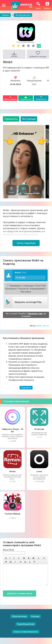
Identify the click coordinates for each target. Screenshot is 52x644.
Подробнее (26, 388)
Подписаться (26, 98)
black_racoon (43, 326)
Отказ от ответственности (26, 636)
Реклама (35, 621)
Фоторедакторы (23, 15)
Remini (12, 471)
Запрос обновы (10, 98)
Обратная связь (19, 621)
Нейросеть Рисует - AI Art (13, 430)
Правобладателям (26, 628)
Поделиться (41, 98)
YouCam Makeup (12, 514)
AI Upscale (39, 429)
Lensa (39, 471)
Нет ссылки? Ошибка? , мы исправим (26, 315)
